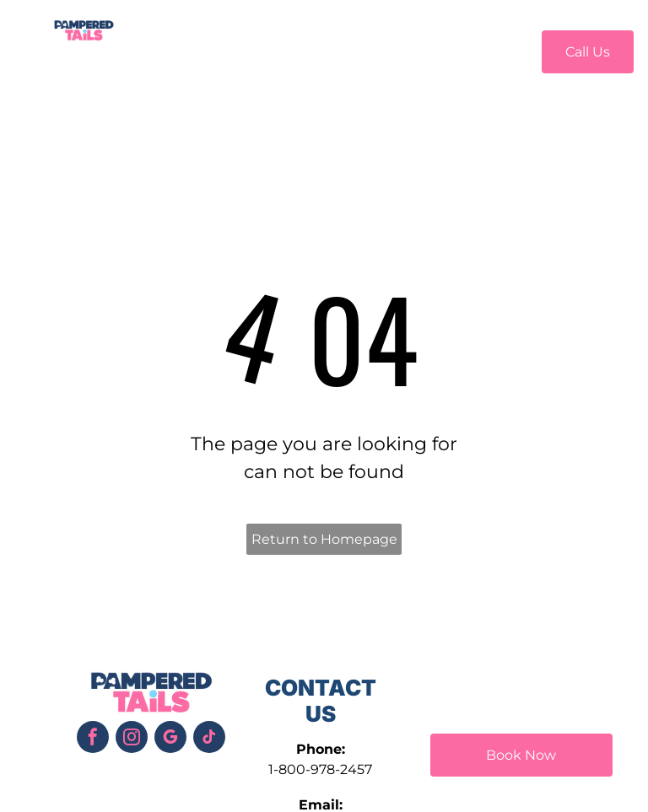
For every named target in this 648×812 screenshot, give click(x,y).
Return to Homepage (324, 539)
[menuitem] (186, 49)
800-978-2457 (325, 769)
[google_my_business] (170, 739)
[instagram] (132, 739)
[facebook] (93, 739)
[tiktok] (209, 739)
